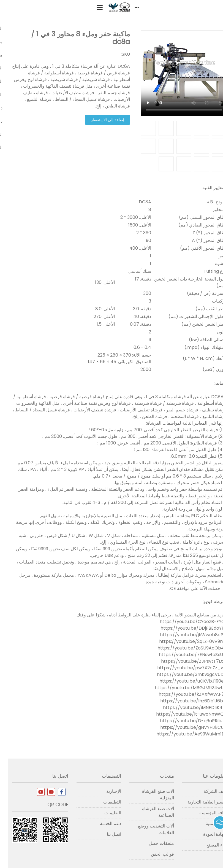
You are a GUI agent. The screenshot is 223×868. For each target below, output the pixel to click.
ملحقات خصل (153, 843)
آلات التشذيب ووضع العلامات (148, 829)
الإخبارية (106, 791)
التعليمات (105, 813)
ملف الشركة (207, 791)
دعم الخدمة (103, 823)
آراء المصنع (209, 845)
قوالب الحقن (154, 854)
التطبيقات (104, 802)
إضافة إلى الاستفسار (100, 120)
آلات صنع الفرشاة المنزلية (150, 795)
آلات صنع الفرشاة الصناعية (150, 812)
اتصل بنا (106, 834)
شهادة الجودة (207, 834)
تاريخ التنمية (208, 823)
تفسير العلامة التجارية (199, 802)
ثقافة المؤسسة (205, 813)
